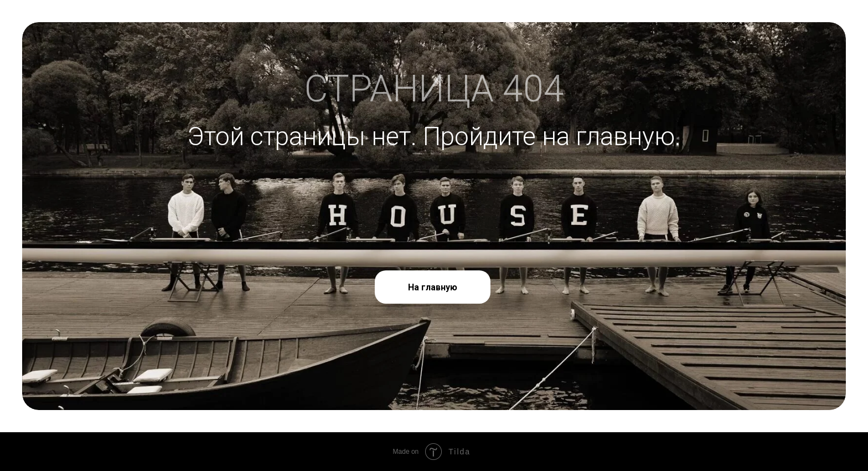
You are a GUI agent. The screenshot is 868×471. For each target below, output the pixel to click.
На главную (433, 287)
